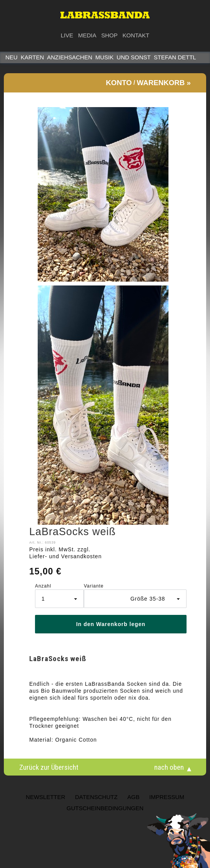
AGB (133, 797)
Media (87, 35)
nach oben (169, 767)
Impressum (167, 797)
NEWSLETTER (46, 797)
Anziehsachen (70, 57)
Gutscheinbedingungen (105, 808)
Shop (109, 35)
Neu (12, 57)
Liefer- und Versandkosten (65, 556)
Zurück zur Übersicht (49, 767)
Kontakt (136, 35)
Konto (119, 83)
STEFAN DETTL (175, 57)
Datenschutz (96, 797)
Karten (32, 57)
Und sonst (133, 57)
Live (67, 35)
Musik (105, 57)
